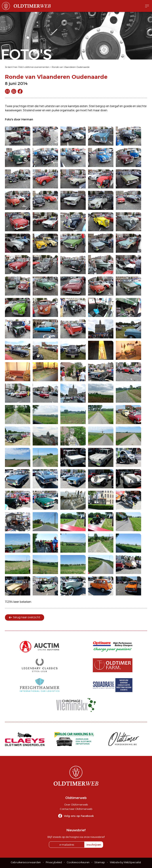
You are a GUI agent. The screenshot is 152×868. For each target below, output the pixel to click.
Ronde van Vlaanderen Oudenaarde (71, 67)
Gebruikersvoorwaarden (26, 862)
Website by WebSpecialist (125, 862)
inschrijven (94, 845)
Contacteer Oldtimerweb (76, 809)
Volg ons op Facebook (79, 816)
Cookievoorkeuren (78, 862)
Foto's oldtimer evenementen (34, 67)
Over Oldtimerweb (76, 805)
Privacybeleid (54, 862)
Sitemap (100, 862)
